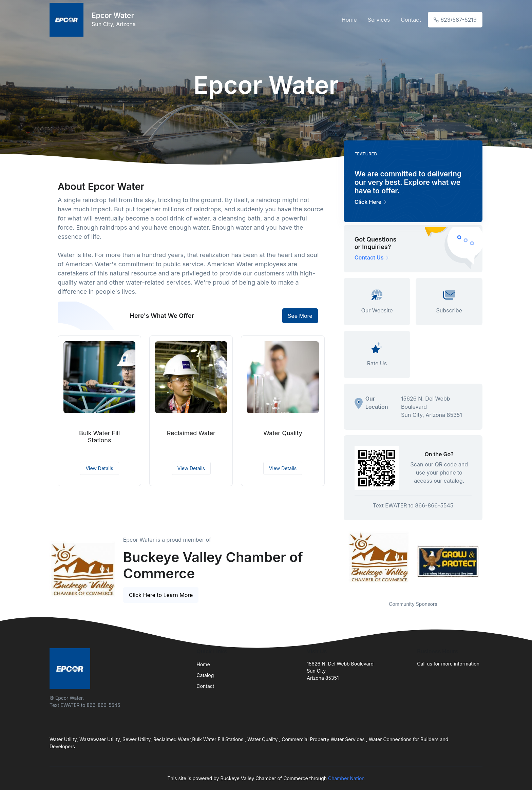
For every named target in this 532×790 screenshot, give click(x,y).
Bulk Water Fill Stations (99, 437)
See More (300, 316)
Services (379, 20)
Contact (411, 20)
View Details (99, 468)
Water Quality (283, 433)
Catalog (205, 675)
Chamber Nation (346, 778)
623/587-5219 (455, 20)
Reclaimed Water (191, 433)
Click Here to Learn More (161, 595)
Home (349, 20)
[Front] (68, 20)
